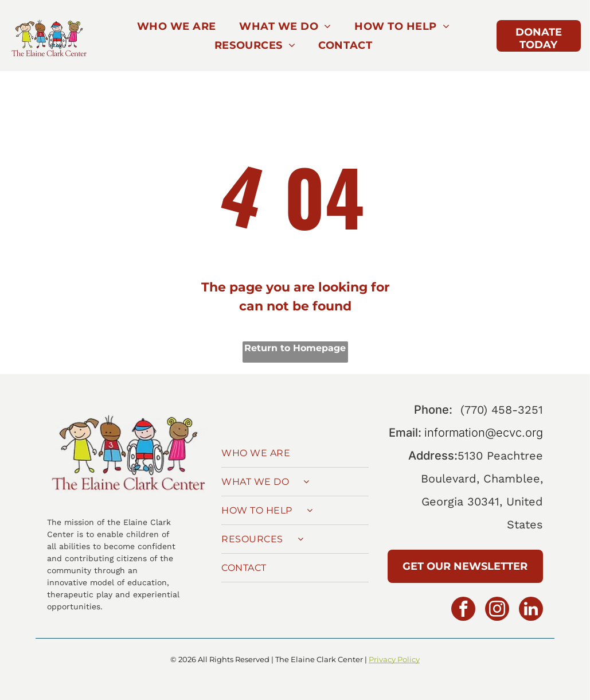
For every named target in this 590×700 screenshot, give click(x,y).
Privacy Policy (394, 659)
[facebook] (463, 610)
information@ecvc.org (484, 433)
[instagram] (497, 610)
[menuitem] (177, 26)
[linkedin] (531, 610)
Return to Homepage (295, 348)
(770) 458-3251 (502, 410)
